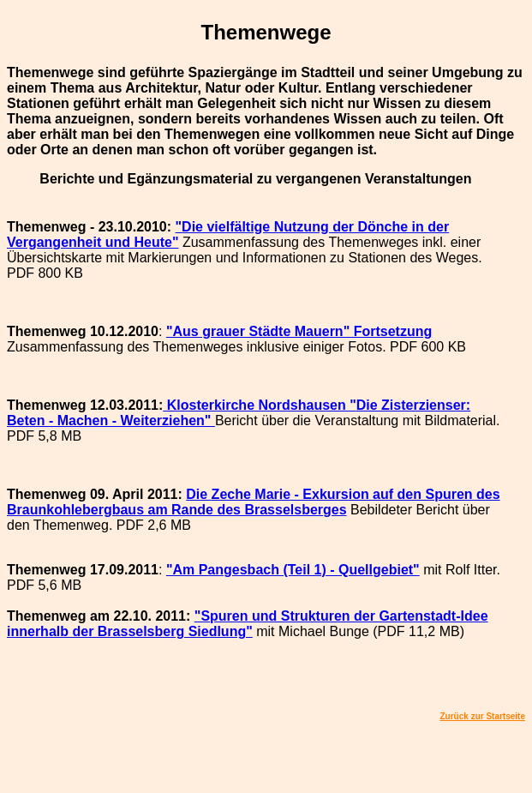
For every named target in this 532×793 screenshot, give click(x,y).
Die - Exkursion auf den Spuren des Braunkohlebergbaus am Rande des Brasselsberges (254, 502)
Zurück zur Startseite (483, 716)
